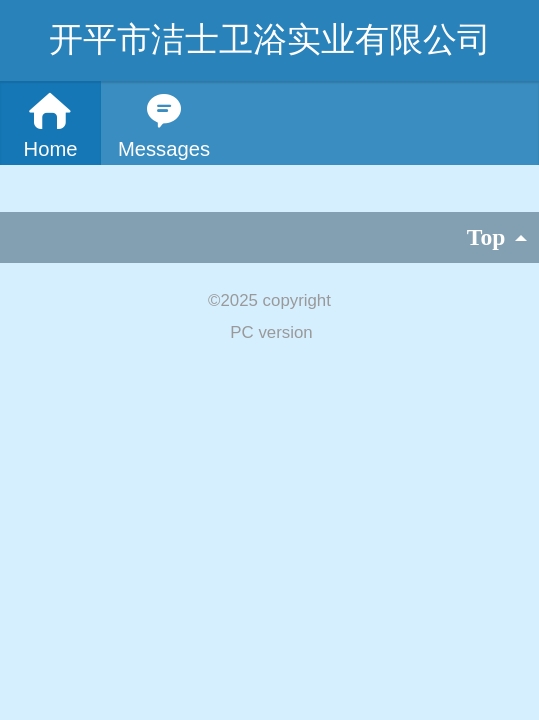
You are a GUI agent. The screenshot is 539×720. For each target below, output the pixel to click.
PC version (271, 332)
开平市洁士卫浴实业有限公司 (270, 39)
